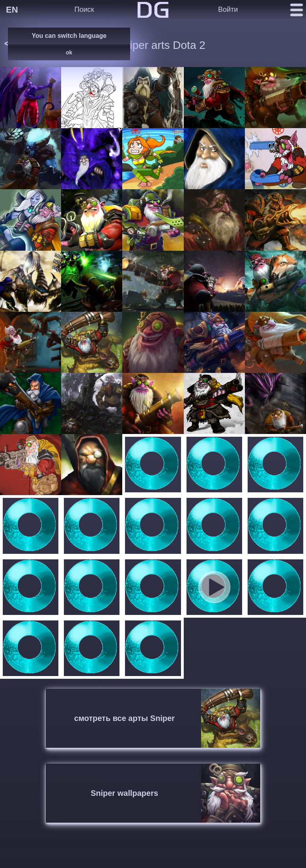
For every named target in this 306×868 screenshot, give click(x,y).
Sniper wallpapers (124, 793)
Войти (228, 9)
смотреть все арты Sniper (124, 718)
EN (12, 10)
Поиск (84, 9)
